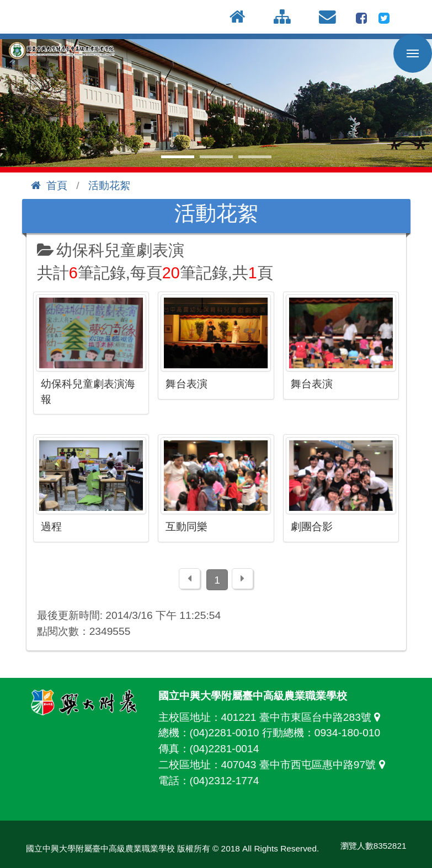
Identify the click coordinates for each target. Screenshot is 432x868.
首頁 (49, 185)
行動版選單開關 (413, 56)
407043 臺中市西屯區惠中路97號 (306, 765)
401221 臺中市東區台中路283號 (303, 717)
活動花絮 (109, 185)
